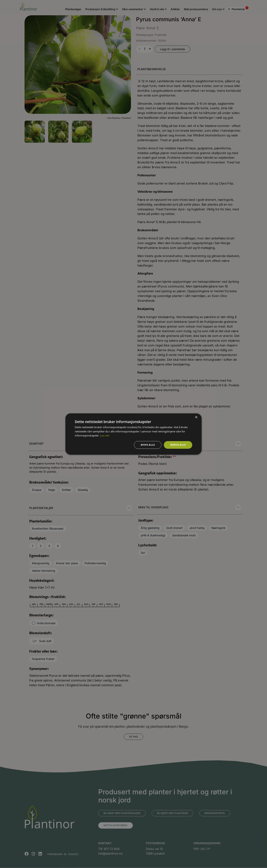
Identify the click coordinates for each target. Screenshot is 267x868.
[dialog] (133, 434)
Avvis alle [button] (148, 445)
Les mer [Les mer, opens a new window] (105, 436)
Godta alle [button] (178, 445)
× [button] (196, 417)
